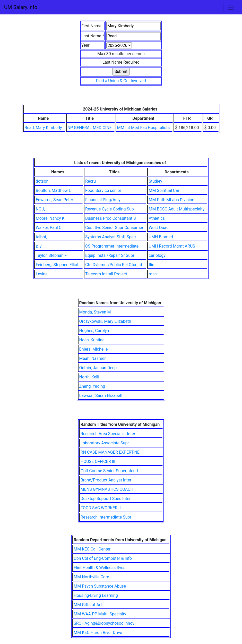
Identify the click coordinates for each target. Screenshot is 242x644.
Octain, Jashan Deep (98, 368)
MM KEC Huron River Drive (98, 633)
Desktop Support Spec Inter (106, 499)
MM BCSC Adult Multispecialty (177, 209)
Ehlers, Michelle (94, 349)
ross (153, 274)
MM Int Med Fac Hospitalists (144, 128)
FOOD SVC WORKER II (101, 508)
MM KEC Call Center (92, 549)
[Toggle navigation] (231, 7)
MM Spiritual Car (164, 190)
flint (152, 265)
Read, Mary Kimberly (43, 128)
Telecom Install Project (106, 274)
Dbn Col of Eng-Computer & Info (103, 558)
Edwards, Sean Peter (54, 200)
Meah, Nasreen (93, 358)
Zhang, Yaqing (92, 386)
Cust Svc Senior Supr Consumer (114, 228)
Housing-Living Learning (96, 595)
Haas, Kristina (92, 340)
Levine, (42, 274)
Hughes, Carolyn (94, 331)
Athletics (157, 218)
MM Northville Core (91, 577)
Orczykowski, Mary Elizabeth (105, 321)
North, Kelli (89, 377)
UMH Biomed (161, 237)
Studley (155, 181)
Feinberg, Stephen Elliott (58, 265)
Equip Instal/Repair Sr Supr (110, 255)
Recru (90, 181)
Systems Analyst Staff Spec (110, 237)
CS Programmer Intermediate (112, 246)
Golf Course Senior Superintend (109, 471)
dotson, (43, 181)
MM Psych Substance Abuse (100, 586)
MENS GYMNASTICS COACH (107, 489)
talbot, (41, 237)
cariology (157, 255)
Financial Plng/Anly (103, 200)
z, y (39, 246)
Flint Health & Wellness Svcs (100, 568)
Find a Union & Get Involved (121, 81)
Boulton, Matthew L (53, 190)
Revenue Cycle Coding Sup (110, 209)
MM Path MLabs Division (172, 200)
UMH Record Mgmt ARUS (172, 246)
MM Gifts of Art (88, 605)
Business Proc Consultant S (110, 218)
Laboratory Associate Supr (105, 443)
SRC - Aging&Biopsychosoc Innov (104, 623)
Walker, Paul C (49, 228)
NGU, (40, 209)
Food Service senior (103, 190)
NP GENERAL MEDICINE (90, 128)
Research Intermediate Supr (106, 517)
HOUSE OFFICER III (98, 461)
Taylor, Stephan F (51, 255)
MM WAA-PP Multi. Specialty (100, 614)
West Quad (159, 228)
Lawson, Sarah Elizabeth (102, 396)
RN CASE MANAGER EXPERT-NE (110, 452)
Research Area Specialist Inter (108, 434)
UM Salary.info (21, 7)
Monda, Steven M (95, 312)
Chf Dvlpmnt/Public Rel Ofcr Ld (114, 265)
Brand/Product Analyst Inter (106, 480)
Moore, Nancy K (50, 218)
